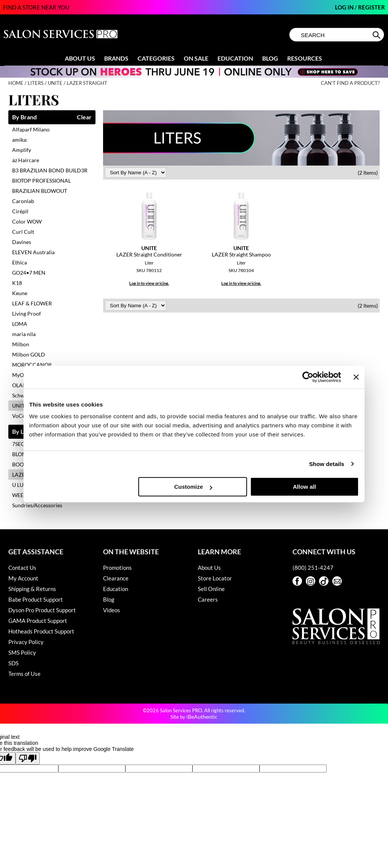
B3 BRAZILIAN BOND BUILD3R (50, 170)
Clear (84, 117)
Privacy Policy (26, 642)
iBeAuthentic (202, 717)
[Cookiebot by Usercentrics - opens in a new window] (308, 377)
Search (377, 35)
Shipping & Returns (32, 589)
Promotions (117, 568)
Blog (270, 58)
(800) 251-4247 (313, 568)
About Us (80, 58)
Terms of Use (24, 674)
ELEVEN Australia (33, 252)
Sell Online (211, 589)
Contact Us (22, 568)
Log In (345, 7)
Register (372, 7)
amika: (20, 140)
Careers (208, 599)
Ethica (20, 262)
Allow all (304, 487)
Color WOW (27, 221)
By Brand (24, 117)
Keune (20, 293)
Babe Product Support (36, 599)
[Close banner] (356, 377)
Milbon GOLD (29, 354)
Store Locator (215, 578)
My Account (23, 578)
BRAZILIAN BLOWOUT (40, 191)
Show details (327, 464)
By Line (22, 432)
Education (235, 58)
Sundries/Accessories (37, 505)
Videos (112, 610)
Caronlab (23, 201)
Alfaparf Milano (31, 129)
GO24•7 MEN (29, 273)
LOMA (20, 324)
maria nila (24, 334)
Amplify (22, 150)
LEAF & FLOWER (32, 303)
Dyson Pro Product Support (42, 610)
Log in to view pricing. (149, 283)
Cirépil (20, 211)
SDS (13, 663)
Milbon (21, 344)
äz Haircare (26, 160)
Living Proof (27, 314)
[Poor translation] (28, 758)
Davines (22, 242)
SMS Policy (22, 652)
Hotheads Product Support (41, 631)
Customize (193, 487)
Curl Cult (23, 232)
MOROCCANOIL (32, 365)
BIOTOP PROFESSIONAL (41, 181)
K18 (17, 283)
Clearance (116, 578)
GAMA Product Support (38, 621)
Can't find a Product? (350, 83)
